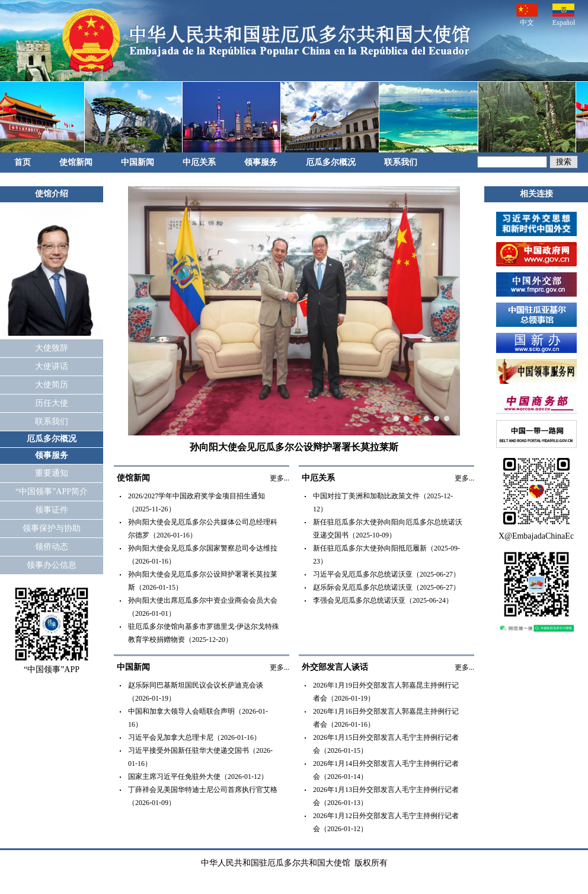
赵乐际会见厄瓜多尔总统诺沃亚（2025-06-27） (386, 587)
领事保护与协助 (52, 528)
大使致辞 (52, 348)
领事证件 (52, 510)
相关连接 (536, 194)
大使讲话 (52, 366)
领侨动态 (52, 547)
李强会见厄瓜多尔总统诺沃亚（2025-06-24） (383, 600)
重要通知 (52, 473)
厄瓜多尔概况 (331, 162)
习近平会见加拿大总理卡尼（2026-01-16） (194, 737)
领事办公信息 (52, 565)
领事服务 (261, 162)
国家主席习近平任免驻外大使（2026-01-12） (198, 777)
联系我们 (401, 162)
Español (564, 15)
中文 (527, 15)
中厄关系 (199, 162)
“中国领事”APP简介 (52, 491)
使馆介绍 (52, 194)
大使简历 (52, 385)
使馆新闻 (76, 162)
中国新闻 (138, 162)
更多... (279, 478)
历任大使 (52, 403)
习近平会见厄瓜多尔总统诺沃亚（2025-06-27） (386, 574)
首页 (23, 162)
